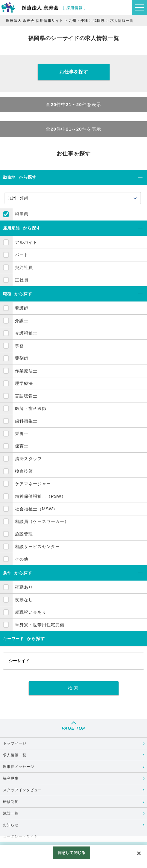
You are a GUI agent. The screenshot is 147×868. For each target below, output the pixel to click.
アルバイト (26, 242)
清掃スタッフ (28, 459)
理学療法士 (26, 383)
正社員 (22, 280)
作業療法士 (26, 371)
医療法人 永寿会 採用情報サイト (35, 21)
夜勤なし (24, 600)
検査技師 (24, 471)
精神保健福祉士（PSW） (40, 496)
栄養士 (22, 434)
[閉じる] (139, 853)
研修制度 (11, 802)
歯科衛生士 (26, 421)
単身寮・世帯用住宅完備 (40, 625)
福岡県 (99, 21)
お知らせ (11, 825)
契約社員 (24, 267)
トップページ (15, 743)
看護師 (22, 308)
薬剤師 (22, 358)
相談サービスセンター (37, 546)
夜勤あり (24, 587)
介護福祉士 (26, 333)
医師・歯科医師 (31, 408)
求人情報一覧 (15, 755)
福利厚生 (11, 778)
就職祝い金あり (31, 612)
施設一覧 (11, 813)
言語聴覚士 (26, 396)
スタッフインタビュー (22, 790)
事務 (19, 346)
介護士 (22, 321)
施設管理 (24, 534)
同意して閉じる (72, 853)
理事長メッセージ (19, 767)
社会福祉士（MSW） (36, 509)
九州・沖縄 (78, 21)
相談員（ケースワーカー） (42, 521)
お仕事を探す (74, 72)
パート (22, 255)
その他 (22, 559)
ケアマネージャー (33, 484)
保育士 (22, 446)
